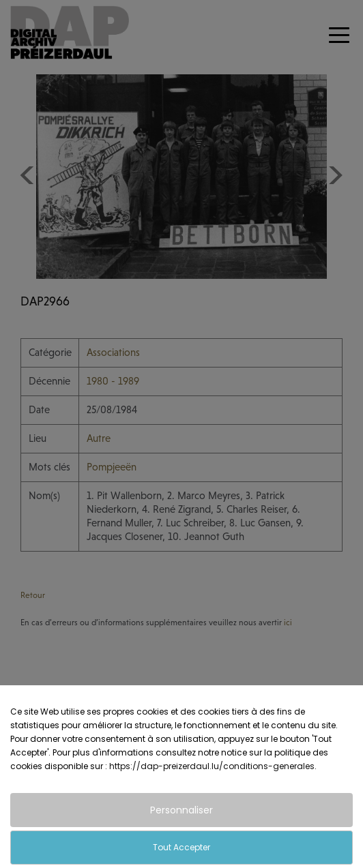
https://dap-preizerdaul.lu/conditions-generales (212, 766)
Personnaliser (181, 810)
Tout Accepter (181, 847)
